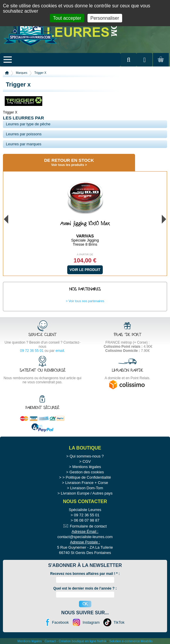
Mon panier (160, 65)
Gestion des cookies (87, 472)
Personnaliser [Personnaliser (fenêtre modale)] (105, 18)
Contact (50, 641)
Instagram (91, 622)
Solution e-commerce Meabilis (131, 641)
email (60, 351)
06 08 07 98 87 (87, 520)
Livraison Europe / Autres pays (87, 493)
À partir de (85, 254)
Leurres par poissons (24, 134)
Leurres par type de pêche (28, 124)
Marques (22, 73)
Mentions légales (87, 467)
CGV (87, 461)
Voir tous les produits (68, 165)
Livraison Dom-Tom (87, 488)
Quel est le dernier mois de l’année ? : (85, 588)
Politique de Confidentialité (88, 477)
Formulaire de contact (88, 526)
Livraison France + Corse (87, 483)
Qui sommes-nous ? (87, 456)
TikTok (119, 622)
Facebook (60, 622)
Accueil (7, 73)
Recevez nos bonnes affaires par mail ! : (85, 574)
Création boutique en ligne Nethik (83, 641)
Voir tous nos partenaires (86, 301)
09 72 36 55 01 (32, 351)
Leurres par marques (24, 144)
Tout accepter (67, 18)
